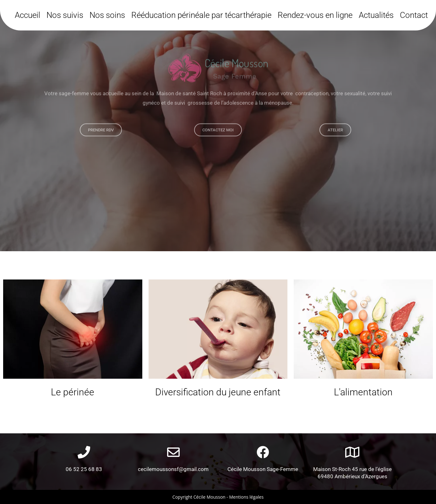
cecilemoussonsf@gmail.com (173, 469)
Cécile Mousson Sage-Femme (263, 469)
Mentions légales (246, 497)
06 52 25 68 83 (84, 469)
